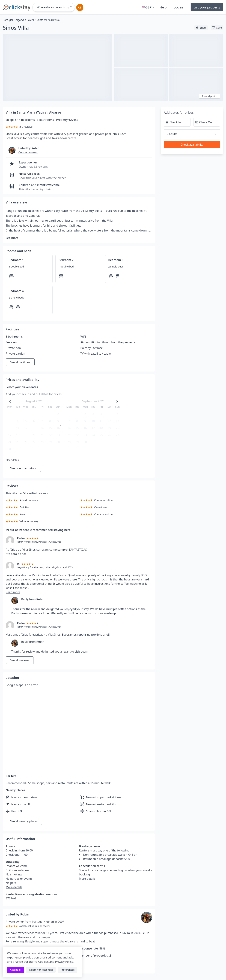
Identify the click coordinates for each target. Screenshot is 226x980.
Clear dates (12, 460)
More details (14, 887)
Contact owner (28, 152)
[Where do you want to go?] (54, 7)
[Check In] (177, 122)
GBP (149, 7)
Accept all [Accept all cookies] (16, 970)
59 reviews (26, 127)
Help (163, 7)
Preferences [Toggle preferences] (68, 970)
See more (12, 238)
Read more (13, 592)
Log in (178, 7)
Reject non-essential (41, 970)
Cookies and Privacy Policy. (56, 962)
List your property (207, 7)
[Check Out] (207, 122)
